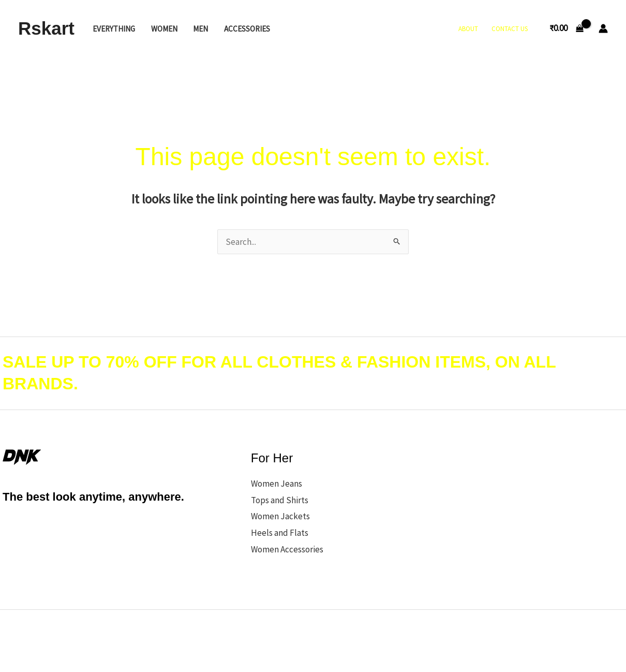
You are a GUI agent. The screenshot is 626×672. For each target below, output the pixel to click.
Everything (114, 29)
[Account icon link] (603, 28)
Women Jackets (280, 516)
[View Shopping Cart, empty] (567, 28)
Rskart (46, 28)
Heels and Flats (280, 533)
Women (164, 29)
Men (200, 29)
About (468, 29)
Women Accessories (287, 549)
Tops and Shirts (280, 500)
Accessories (247, 29)
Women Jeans (277, 484)
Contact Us (510, 29)
